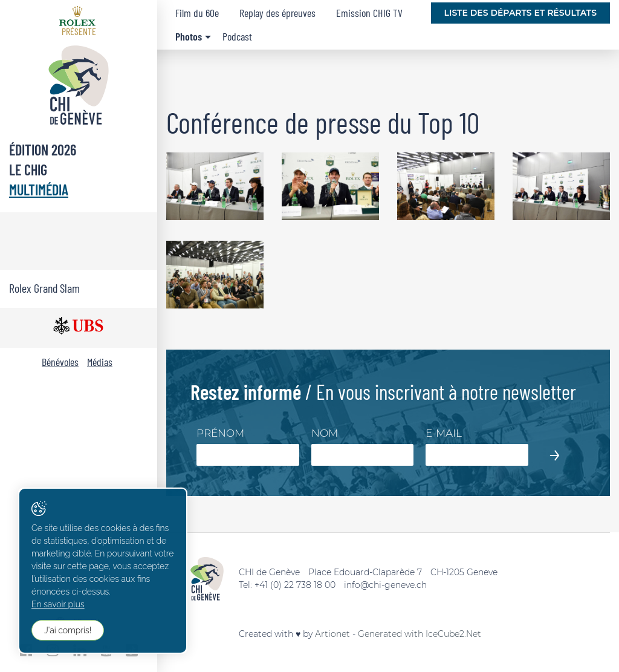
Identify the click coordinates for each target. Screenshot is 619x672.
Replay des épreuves (277, 13)
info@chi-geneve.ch (385, 585)
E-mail (444, 433)
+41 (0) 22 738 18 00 (295, 585)
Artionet (332, 634)
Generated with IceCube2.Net (420, 634)
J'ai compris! (68, 630)
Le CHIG (28, 170)
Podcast (237, 36)
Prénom (220, 433)
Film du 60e (197, 13)
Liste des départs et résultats (520, 13)
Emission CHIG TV (369, 13)
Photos (189, 36)
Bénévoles (60, 362)
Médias (100, 362)
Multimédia (39, 190)
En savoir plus (58, 604)
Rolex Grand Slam (44, 288)
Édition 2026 (43, 150)
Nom (325, 433)
